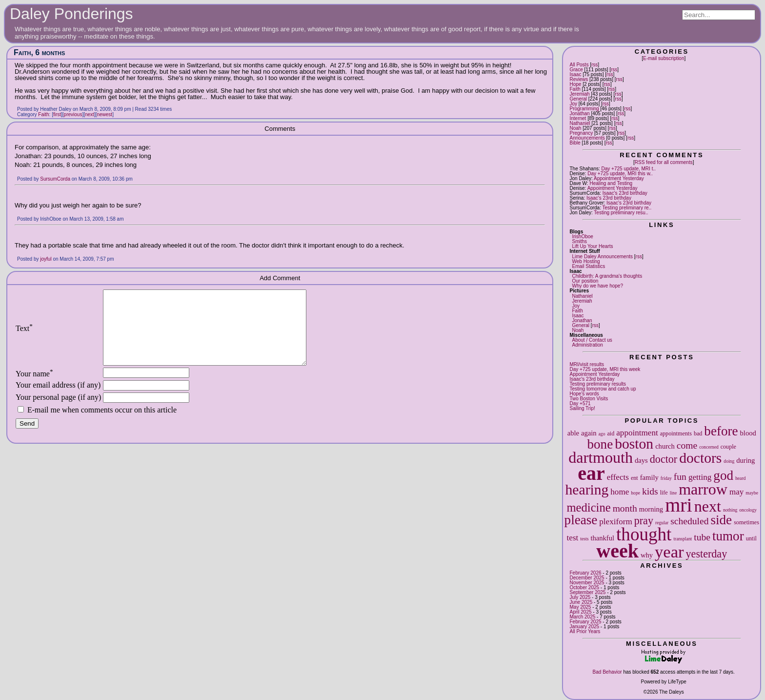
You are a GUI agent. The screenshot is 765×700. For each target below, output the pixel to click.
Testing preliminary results (598, 384)
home (620, 492)
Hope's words (584, 394)
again (589, 433)
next (708, 506)
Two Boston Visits (589, 399)
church (665, 446)
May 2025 (580, 607)
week (617, 551)
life (664, 493)
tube (702, 537)
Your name (34, 388)
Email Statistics (588, 266)
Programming (584, 109)
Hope (575, 84)
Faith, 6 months (39, 52)
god (723, 475)
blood (748, 433)
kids (650, 491)
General (578, 99)
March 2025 (582, 617)
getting (700, 477)
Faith (575, 89)
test (573, 538)
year (669, 552)
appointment (637, 433)
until (751, 538)
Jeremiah (579, 94)
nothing (730, 510)
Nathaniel (580, 123)
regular (662, 523)
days (641, 460)
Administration (587, 345)
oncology (748, 510)
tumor (728, 536)
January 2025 (584, 627)
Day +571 (580, 403)
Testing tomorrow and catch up (603, 389)
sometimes (746, 522)
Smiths (579, 241)
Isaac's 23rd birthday (625, 193)
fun (680, 477)
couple (728, 447)
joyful (46, 259)
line (673, 493)
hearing (587, 490)
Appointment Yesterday (619, 178)
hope (635, 493)
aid (611, 433)
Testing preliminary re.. (627, 208)
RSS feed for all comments (664, 162)
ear (591, 473)
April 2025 (580, 612)
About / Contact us (592, 340)
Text (24, 336)
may (736, 492)
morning (651, 509)
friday (666, 478)
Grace (576, 70)
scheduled (689, 521)
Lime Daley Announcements (602, 257)
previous (73, 114)
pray (644, 521)
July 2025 (580, 597)
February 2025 (585, 622)
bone (600, 444)
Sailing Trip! (582, 408)
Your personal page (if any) (58, 412)
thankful (602, 538)
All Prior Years (585, 631)
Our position (585, 281)
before (721, 431)
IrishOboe (582, 237)
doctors (700, 458)
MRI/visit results (587, 364)
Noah (575, 128)
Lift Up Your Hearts (592, 246)
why (647, 555)
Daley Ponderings (71, 14)
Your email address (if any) (58, 400)
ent (634, 478)
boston (634, 444)
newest (104, 114)
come (687, 445)
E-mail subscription (664, 58)
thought (644, 534)
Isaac (575, 74)
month (625, 508)
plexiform (615, 522)
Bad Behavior (607, 672)
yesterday (707, 554)
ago (602, 434)
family (649, 477)
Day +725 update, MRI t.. (629, 169)
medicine (588, 507)
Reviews (579, 79)
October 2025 (584, 587)
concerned (709, 447)
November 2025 (587, 583)
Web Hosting (586, 261)
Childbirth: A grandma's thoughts (607, 276)
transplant (683, 539)
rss (594, 65)
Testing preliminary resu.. (621, 213)
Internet (578, 118)
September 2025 (587, 592)
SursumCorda (55, 179)
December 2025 (587, 578)
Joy (573, 104)
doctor (664, 459)
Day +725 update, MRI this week (605, 369)
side (722, 520)
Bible (575, 143)
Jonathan (579, 113)
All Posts (579, 65)
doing (729, 461)
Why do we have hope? (597, 286)
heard (740, 478)
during (745, 460)
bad (698, 433)
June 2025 (581, 602)
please (581, 520)
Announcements (587, 138)
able (573, 433)
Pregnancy (581, 133)
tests (584, 539)
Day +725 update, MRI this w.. (620, 174)
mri (679, 505)
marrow (703, 489)
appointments (676, 433)
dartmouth (601, 457)
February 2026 (585, 573)
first (57, 114)
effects (618, 477)
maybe (752, 493)
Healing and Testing (611, 183)
